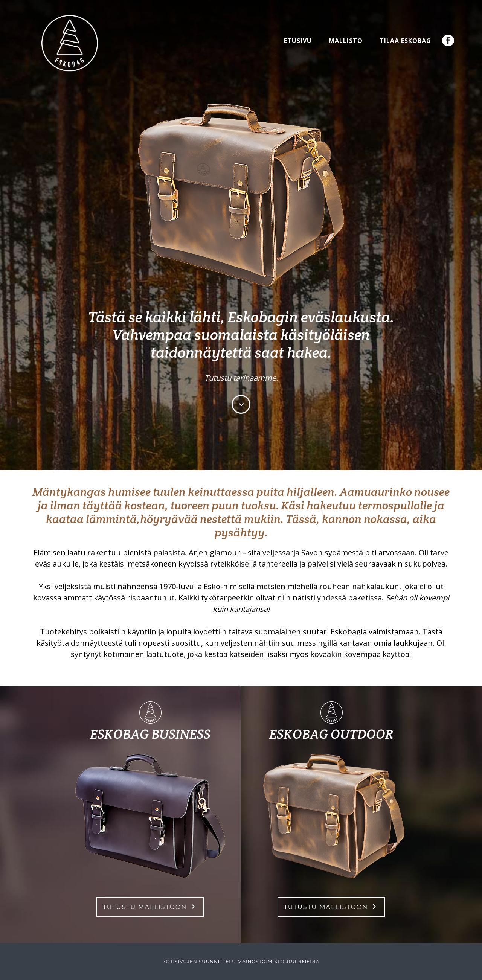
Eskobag (70, 43)
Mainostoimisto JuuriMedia (279, 961)
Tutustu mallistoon (145, 907)
